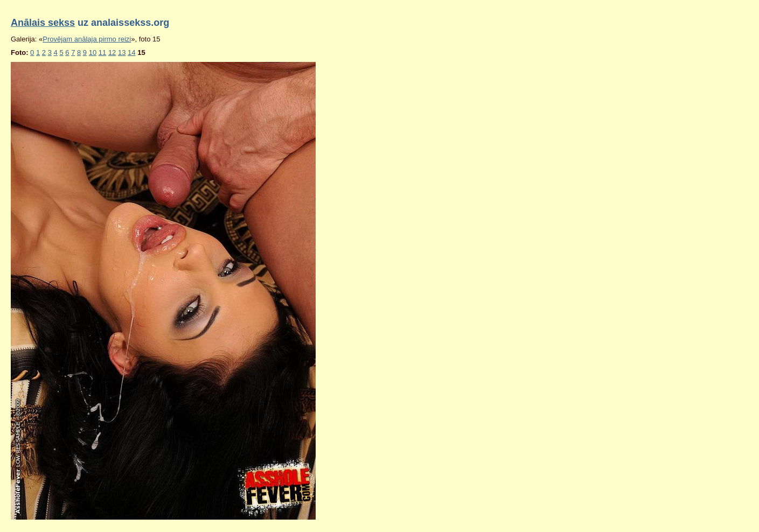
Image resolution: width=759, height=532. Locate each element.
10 (93, 52)
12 (112, 52)
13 (122, 52)
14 (131, 52)
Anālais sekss (43, 23)
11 (102, 52)
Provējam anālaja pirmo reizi (87, 39)
